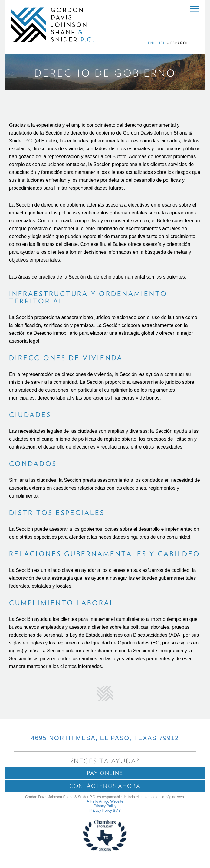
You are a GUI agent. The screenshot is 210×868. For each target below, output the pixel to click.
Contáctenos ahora (105, 786)
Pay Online (105, 773)
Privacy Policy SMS (105, 811)
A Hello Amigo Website (105, 801)
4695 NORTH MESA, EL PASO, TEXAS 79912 (105, 738)
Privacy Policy (105, 806)
